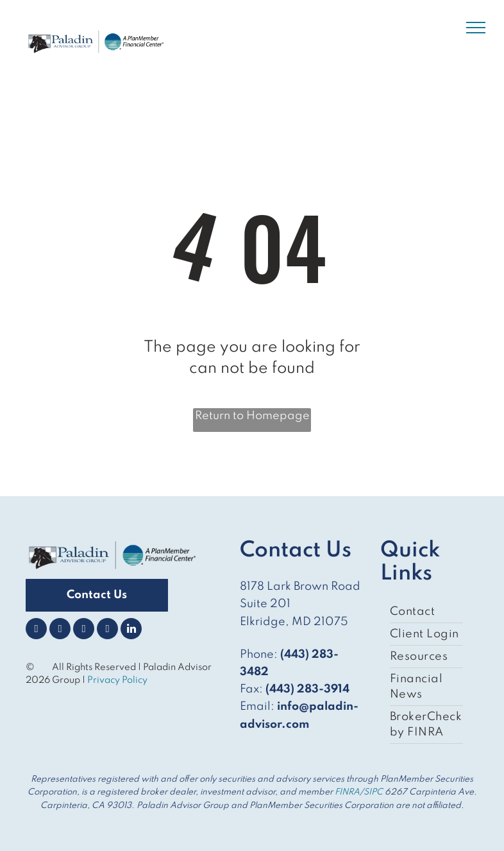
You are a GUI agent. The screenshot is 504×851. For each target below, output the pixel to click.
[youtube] (107, 630)
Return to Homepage (252, 416)
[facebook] (36, 630)
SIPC (373, 792)
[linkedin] (131, 630)
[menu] (476, 28)
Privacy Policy (118, 680)
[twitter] (60, 630)
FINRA (347, 792)
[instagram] (84, 630)
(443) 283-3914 (307, 689)
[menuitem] (426, 612)
